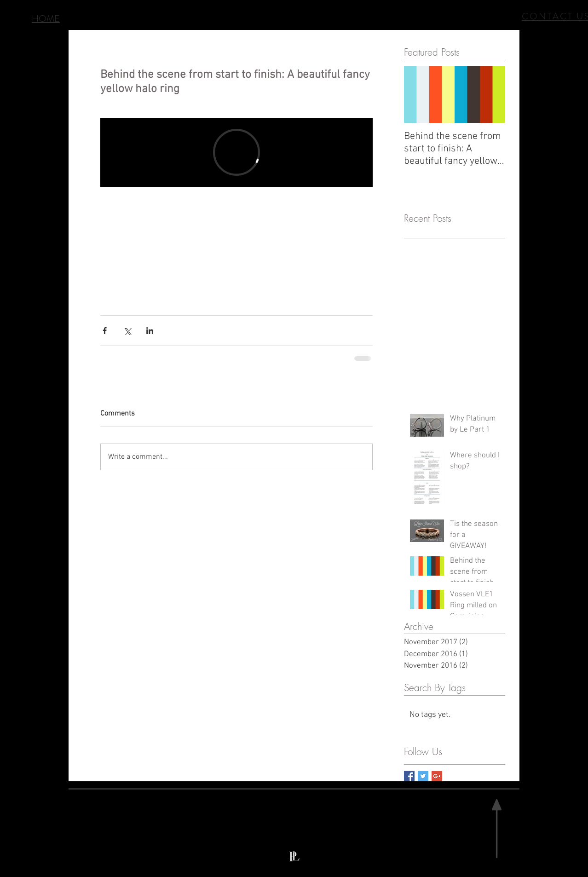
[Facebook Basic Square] (409, 776)
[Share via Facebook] (105, 331)
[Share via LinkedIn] (150, 331)
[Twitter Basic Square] (423, 776)
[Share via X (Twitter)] (127, 331)
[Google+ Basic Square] (437, 776)
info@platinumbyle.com (340, 861)
